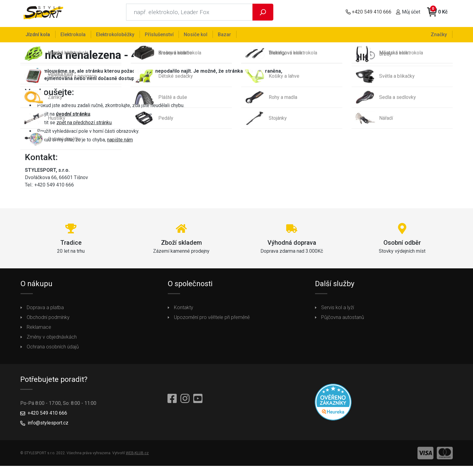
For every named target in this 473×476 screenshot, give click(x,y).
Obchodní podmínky (48, 320)
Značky (439, 34)
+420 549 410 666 (47, 416)
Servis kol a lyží (338, 310)
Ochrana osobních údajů (53, 349)
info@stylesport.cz (48, 426)
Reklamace (39, 330)
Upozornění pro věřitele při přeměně (212, 320)
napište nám (120, 142)
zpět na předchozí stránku (84, 125)
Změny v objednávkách (52, 340)
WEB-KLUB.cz (137, 456)
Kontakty (184, 310)
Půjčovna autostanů (343, 320)
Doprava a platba (45, 310)
